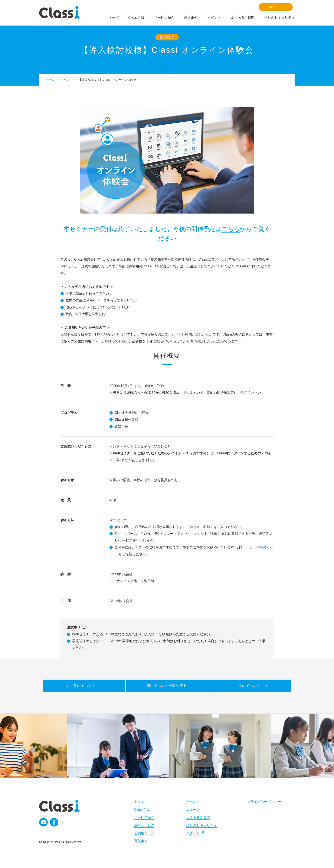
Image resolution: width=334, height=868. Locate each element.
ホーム (50, 80)
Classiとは (142, 810)
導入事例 (141, 841)
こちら (231, 229)
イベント (66, 80)
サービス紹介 (144, 817)
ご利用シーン (144, 833)
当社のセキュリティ (202, 825)
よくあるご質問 (198, 817)
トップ (139, 802)
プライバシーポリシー (264, 802)
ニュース (193, 810)
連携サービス (144, 825)
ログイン (193, 833)
